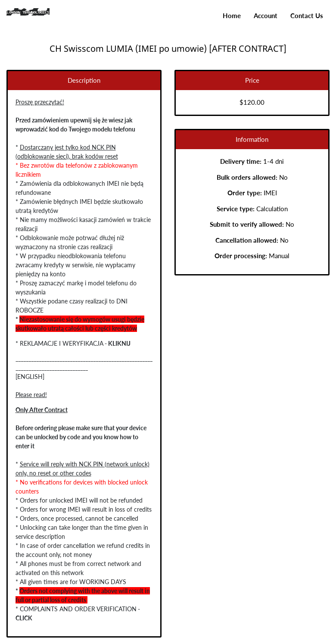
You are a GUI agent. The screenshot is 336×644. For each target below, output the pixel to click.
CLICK (21, 618)
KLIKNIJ (116, 343)
